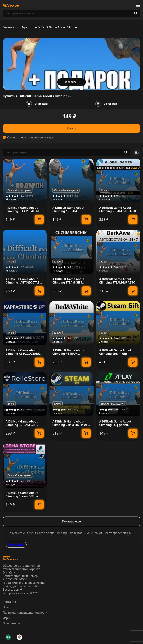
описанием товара (41, 137)
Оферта (8, 607)
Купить (71, 128)
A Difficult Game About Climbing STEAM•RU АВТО (117, 281)
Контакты (9, 602)
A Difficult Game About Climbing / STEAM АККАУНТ (68, 209)
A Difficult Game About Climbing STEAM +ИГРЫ (22, 209)
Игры (25, 27)
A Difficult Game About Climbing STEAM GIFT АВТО (118, 209)
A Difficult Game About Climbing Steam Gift (115, 352)
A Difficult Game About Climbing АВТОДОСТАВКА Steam (24, 352)
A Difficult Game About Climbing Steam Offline (22, 495)
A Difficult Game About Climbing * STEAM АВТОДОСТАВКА (68, 352)
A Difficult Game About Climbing (57, 27)
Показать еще (71, 521)
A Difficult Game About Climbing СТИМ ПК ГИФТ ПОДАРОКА (70, 423)
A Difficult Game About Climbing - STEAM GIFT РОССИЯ (22, 423)
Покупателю (11, 623)
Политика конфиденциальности (25, 613)
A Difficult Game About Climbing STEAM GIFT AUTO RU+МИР (68, 281)
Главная (8, 27)
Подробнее (16, 545)
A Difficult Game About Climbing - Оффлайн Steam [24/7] (115, 423)
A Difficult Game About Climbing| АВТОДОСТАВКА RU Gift (24, 281)
